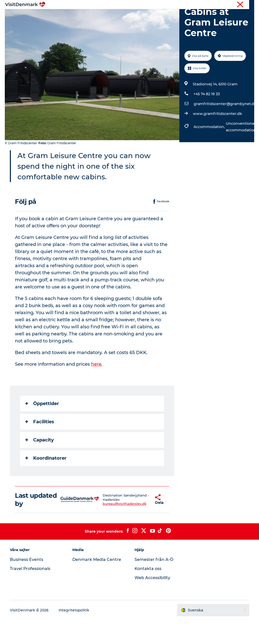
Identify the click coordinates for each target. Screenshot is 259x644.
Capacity (40, 464)
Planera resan (182, 16)
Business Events (27, 584)
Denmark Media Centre (97, 584)
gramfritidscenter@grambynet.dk (225, 128)
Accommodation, (210, 151)
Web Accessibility (152, 602)
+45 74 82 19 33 (207, 118)
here (96, 388)
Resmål (100, 16)
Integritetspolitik (74, 634)
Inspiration (75, 16)
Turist (236, 5)
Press (250, 5)
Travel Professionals (30, 593)
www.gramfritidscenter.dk (218, 138)
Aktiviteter (124, 16)
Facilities (40, 446)
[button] (141, 524)
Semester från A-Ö (154, 584)
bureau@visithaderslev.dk (114, 528)
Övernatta (152, 16)
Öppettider (42, 428)
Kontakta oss (148, 593)
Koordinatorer (46, 482)
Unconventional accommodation (241, 151)
